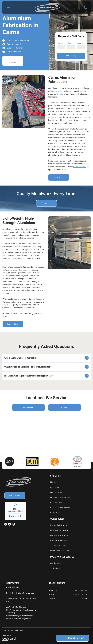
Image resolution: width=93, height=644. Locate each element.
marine (62, 94)
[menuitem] (69, 482)
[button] (8, 8)
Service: (80, 43)
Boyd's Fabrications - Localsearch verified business (15, 511)
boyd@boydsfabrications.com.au (20, 593)
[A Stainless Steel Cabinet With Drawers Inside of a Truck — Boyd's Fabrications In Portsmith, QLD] (69, 243)
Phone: (70, 43)
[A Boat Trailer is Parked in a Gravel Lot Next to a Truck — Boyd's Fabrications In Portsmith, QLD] (24, 102)
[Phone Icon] (86, 9)
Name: (60, 43)
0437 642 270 (80, 167)
